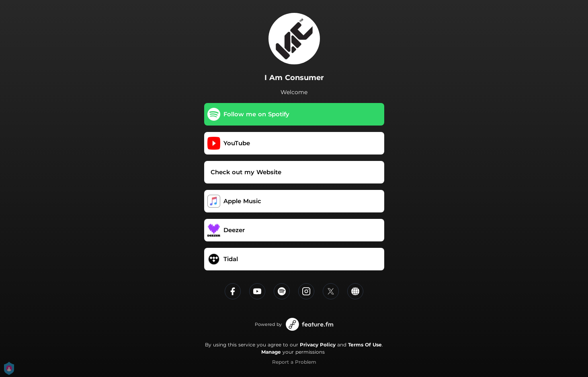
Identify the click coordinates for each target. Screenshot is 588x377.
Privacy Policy (318, 345)
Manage (271, 352)
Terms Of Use (365, 345)
